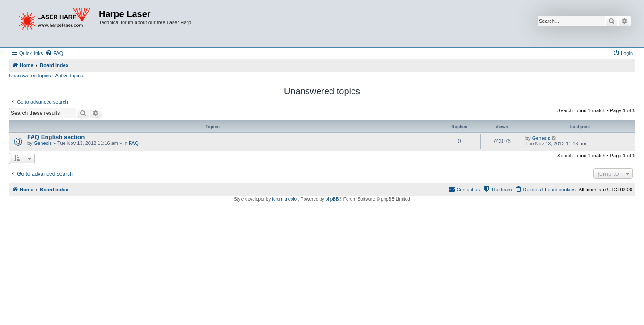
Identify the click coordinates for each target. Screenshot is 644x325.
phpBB (332, 199)
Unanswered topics (30, 76)
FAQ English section (56, 137)
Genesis (43, 143)
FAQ (134, 143)
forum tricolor (285, 199)
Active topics (69, 76)
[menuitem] (54, 53)
